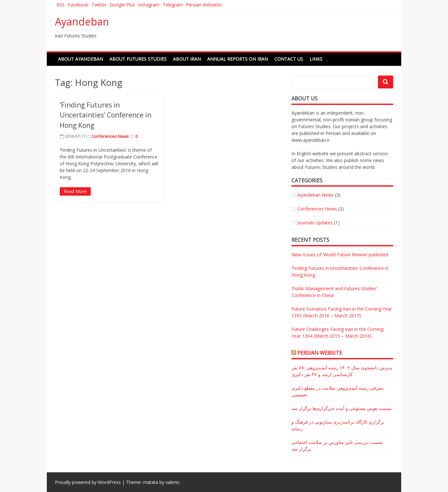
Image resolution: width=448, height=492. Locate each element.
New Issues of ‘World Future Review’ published (340, 255)
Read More (75, 191)
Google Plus (122, 5)
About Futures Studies (138, 59)
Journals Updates (315, 223)
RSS (61, 5)
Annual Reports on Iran (238, 59)
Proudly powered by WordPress (88, 482)
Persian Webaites (204, 5)
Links (316, 59)
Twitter (99, 5)
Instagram (149, 5)
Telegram (173, 5)
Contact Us (289, 59)
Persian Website (320, 353)
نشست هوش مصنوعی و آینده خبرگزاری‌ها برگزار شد (342, 408)
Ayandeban (82, 21)
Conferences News (110, 136)
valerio (173, 482)
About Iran (187, 59)
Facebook (78, 5)
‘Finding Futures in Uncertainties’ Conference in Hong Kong (106, 115)
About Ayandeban (81, 59)
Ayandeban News (316, 195)
